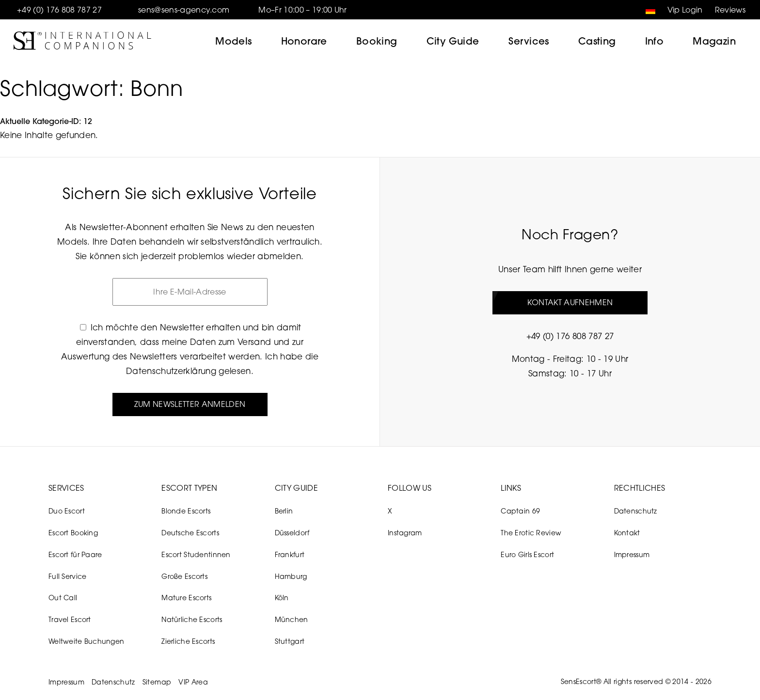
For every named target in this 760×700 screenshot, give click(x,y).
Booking (377, 41)
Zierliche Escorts (188, 641)
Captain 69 (520, 511)
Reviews (730, 10)
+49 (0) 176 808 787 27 (59, 10)
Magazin (714, 41)
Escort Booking (73, 533)
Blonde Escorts (186, 511)
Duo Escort (67, 511)
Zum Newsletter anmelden (190, 404)
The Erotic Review (531, 533)
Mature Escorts (186, 598)
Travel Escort (70, 619)
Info (655, 41)
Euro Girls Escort (527, 554)
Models (233, 41)
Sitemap (157, 682)
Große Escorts (184, 576)
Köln (282, 598)
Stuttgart (290, 641)
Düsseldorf (292, 533)
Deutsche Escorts (190, 533)
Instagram (405, 533)
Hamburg (291, 576)
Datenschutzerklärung (171, 371)
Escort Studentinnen (196, 554)
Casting (597, 41)
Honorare (304, 41)
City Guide (453, 41)
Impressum (632, 554)
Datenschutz (636, 511)
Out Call (63, 598)
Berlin (284, 511)
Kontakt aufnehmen (570, 302)
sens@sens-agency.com (184, 10)
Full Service (67, 576)
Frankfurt (290, 554)
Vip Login (685, 10)
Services (529, 41)
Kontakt (627, 533)
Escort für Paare (75, 554)
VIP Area (193, 682)
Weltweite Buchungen (86, 641)
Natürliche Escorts (192, 619)
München (292, 619)
